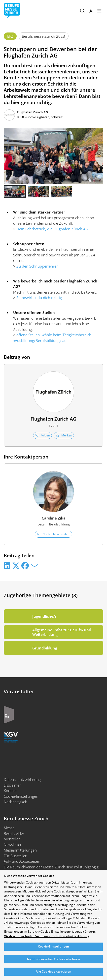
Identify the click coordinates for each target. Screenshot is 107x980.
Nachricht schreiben (53, 534)
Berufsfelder (14, 833)
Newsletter (13, 845)
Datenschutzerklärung (22, 779)
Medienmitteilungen (20, 850)
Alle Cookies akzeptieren (54, 972)
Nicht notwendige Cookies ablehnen (53, 959)
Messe (9, 828)
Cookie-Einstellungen (21, 796)
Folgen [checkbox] (42, 435)
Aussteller (12, 839)
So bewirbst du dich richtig (39, 298)
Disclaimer (12, 785)
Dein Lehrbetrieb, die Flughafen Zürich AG (52, 229)
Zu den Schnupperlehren (37, 266)
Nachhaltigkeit (15, 802)
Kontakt (10, 791)
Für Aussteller (15, 856)
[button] (15, 192)
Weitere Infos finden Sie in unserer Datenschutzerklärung (47, 936)
